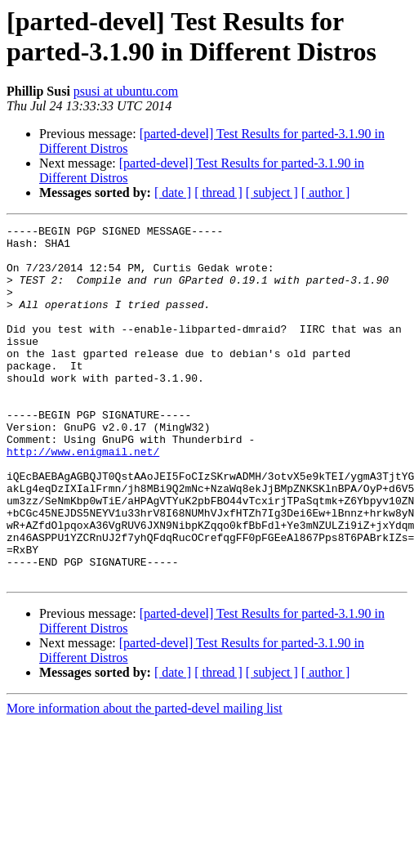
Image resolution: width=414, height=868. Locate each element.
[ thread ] (218, 192)
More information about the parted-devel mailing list (145, 779)
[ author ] (326, 192)
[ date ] (173, 192)
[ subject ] (272, 192)
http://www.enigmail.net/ (83, 498)
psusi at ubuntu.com (126, 91)
